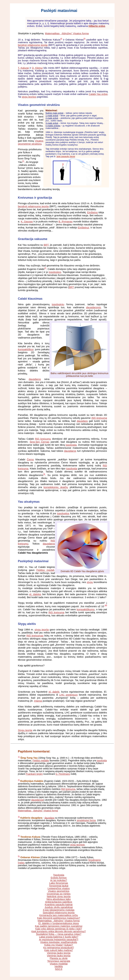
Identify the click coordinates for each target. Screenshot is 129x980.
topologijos (55, 272)
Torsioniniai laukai (59, 886)
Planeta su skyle (59, 958)
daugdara (82, 421)
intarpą (38, 701)
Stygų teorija (25, 730)
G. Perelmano (63, 774)
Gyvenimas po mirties (59, 894)
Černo (30, 459)
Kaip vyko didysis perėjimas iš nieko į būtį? (59, 929)
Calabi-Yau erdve (98, 94)
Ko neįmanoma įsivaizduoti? (59, 948)
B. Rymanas (66, 221)
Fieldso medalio (41, 761)
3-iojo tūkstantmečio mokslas (59, 910)
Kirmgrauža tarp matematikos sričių (59, 915)
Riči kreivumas (35, 636)
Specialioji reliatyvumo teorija (59, 913)
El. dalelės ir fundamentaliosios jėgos (59, 923)
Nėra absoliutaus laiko (59, 899)
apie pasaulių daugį (66, 156)
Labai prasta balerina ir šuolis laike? (59, 937)
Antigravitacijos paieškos (59, 902)
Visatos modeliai (59, 964)
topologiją (71, 445)
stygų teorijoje (77, 845)
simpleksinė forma (86, 820)
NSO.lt (59, 969)
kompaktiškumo (85, 609)
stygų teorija (42, 629)
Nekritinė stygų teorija (59, 896)
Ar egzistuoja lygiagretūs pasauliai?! (59, 939)
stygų (90, 582)
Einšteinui (83, 227)
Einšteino (92, 212)
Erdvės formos (59, 878)
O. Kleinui (37, 68)
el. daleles (35, 594)
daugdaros (35, 379)
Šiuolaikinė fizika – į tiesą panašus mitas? (59, 934)
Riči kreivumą (56, 612)
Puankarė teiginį (34, 774)
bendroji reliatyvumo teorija (33, 45)
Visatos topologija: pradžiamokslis (59, 942)
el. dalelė (54, 692)
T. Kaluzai (23, 68)
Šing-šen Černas (39, 442)
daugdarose (37, 800)
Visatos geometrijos (59, 891)
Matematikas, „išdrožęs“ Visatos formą (67, 33)
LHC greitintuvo (68, 695)
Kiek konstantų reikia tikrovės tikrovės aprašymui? (59, 931)
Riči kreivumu (43, 439)
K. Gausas (27, 221)
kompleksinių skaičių (56, 487)
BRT (46, 245)
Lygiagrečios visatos (59, 888)
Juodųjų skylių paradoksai (59, 907)
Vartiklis (59, 966)
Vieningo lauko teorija (59, 953)
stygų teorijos (29, 97)
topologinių (58, 304)
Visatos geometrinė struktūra (31, 142)
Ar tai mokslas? (59, 880)
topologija (72, 468)
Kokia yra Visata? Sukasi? (59, 945)
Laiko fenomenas (59, 883)
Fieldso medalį (45, 570)
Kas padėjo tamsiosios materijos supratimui (59, 926)
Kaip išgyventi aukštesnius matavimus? (59, 918)
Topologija (59, 875)
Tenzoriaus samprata (59, 961)
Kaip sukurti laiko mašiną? (59, 950)
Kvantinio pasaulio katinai (59, 905)
